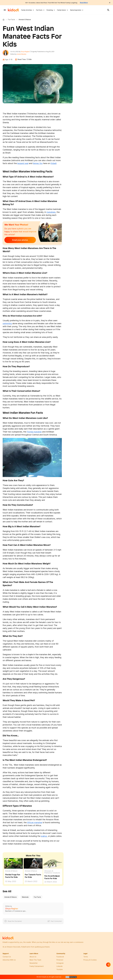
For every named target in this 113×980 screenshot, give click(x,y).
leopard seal (23, 164)
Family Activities (27, 10)
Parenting (50, 10)
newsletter (34, 964)
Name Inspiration (76, 10)
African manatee (35, 824)
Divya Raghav (26, 52)
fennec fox (38, 164)
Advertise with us (9, 961)
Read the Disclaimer (15, 922)
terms (86, 958)
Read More (89, 3)
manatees (51, 213)
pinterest (60, 961)
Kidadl (4, 20)
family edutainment (37, 967)
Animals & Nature (11, 872)
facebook (60, 958)
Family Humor (62, 10)
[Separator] (108, 965)
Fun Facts (39, 10)
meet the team (35, 961)
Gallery (10, 102)
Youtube (60, 971)
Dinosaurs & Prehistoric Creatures (52, 873)
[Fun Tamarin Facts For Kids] (33, 864)
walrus (44, 837)
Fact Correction (56, 922)
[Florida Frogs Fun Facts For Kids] (13, 864)
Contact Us (7, 958)
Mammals (25, 898)
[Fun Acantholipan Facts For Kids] (53, 864)
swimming (7, 325)
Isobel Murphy (23, 55)
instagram (60, 964)
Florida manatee (34, 433)
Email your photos (18, 241)
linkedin (60, 967)
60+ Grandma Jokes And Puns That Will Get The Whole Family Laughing (51, 3)
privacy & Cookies (90, 961)
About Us (33, 958)
